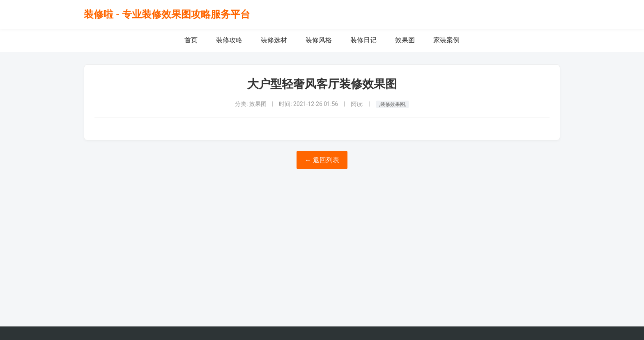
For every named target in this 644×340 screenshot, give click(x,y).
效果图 (405, 40)
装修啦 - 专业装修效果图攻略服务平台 (167, 14)
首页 (191, 40)
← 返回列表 (322, 160)
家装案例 (446, 40)
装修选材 (274, 40)
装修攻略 (229, 40)
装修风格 (319, 40)
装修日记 (363, 40)
